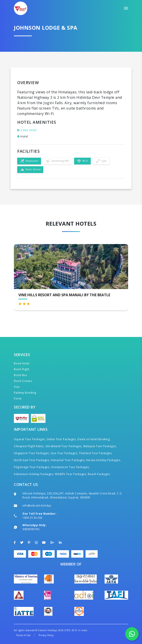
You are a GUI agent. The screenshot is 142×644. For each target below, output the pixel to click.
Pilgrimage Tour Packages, (32, 467)
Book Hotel (22, 363)
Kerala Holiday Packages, (103, 460)
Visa (17, 387)
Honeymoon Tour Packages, (70, 467)
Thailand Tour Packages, (96, 453)
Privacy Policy (46, 635)
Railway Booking (25, 393)
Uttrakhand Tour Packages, (64, 446)
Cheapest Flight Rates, (29, 446)
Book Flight (22, 369)
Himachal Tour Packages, (68, 460)
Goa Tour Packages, (64, 453)
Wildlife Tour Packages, (71, 474)
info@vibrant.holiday (37, 506)
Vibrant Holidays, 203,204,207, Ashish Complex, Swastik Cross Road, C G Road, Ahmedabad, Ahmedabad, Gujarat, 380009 (72, 495)
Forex (18, 398)
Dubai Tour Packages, (62, 439)
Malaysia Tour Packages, (100, 446)
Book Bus (20, 375)
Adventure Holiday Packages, (34, 474)
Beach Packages (99, 474)
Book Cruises (23, 381)
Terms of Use (23, 635)
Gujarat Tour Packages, (30, 439)
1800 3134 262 (32, 518)
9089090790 (31, 529)
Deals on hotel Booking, (94, 439)
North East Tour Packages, (32, 460)
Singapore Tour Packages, (32, 453)
